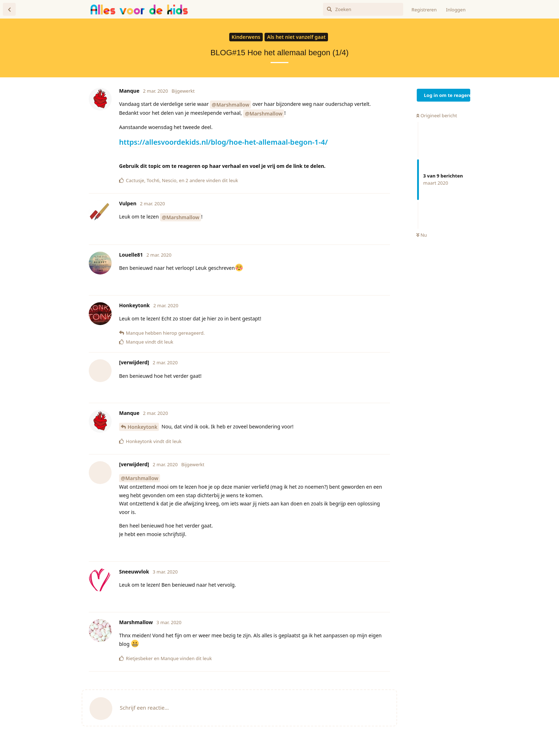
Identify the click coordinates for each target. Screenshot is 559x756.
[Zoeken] (363, 9)
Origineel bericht (437, 115)
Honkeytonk (142, 427)
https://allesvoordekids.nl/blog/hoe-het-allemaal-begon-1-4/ (223, 142)
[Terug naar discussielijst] (9, 9)
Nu (422, 235)
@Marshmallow (230, 105)
